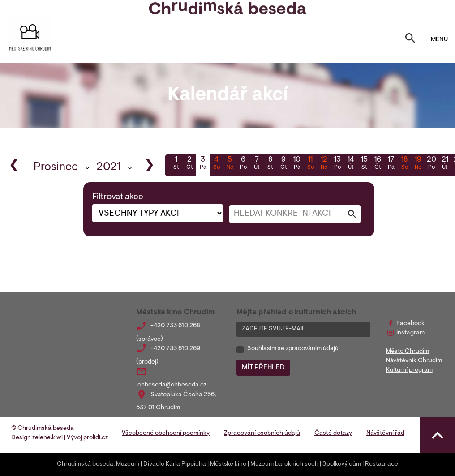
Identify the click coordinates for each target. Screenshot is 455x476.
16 (378, 164)
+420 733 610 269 (175, 349)
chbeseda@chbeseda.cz (172, 385)
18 (404, 164)
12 (324, 164)
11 (310, 164)
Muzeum (128, 464)
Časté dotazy (333, 433)
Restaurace (382, 464)
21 (445, 164)
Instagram (410, 333)
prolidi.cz (96, 438)
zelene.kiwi (47, 438)
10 (297, 164)
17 (391, 164)
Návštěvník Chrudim (414, 361)
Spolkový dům (342, 464)
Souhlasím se (293, 349)
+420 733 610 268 (175, 326)
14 (351, 164)
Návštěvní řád (385, 433)
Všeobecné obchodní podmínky (166, 433)
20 (431, 164)
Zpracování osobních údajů (262, 433)
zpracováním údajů (312, 349)
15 (364, 164)
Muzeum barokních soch (284, 464)
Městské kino (228, 464)
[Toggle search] (410, 40)
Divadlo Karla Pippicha (175, 464)
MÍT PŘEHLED (263, 368)
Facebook (410, 324)
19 (418, 164)
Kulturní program (409, 370)
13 (337, 164)
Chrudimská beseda (85, 464)
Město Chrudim (408, 352)
